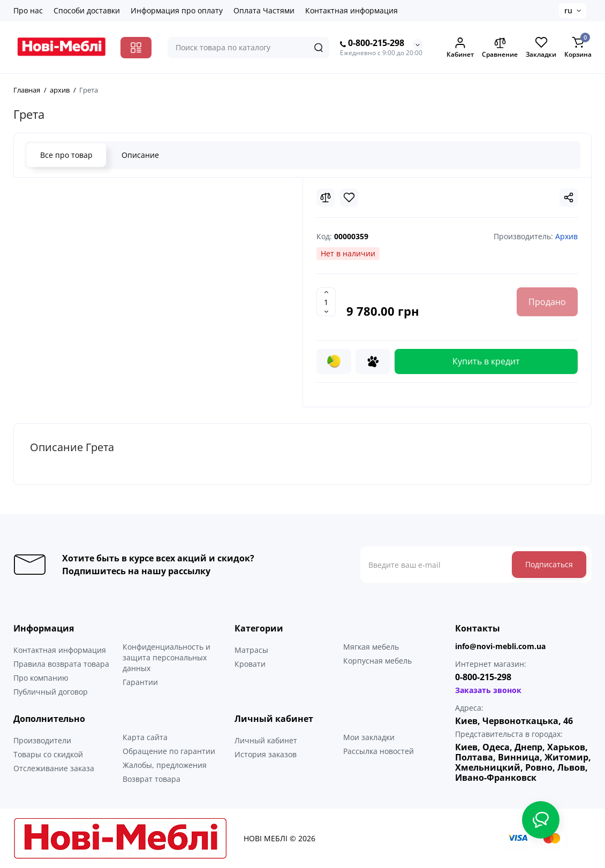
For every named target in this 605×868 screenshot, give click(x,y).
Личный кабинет (266, 740)
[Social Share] (569, 197)
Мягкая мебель (371, 647)
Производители (42, 740)
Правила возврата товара (61, 664)
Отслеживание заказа (54, 768)
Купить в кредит (486, 361)
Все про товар (66, 155)
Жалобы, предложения (165, 765)
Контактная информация (351, 10)
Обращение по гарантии (169, 751)
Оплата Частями (264, 10)
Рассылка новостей (379, 751)
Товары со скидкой (48, 754)
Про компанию (41, 678)
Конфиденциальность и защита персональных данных (167, 657)
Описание (140, 155)
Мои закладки (369, 737)
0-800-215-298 (372, 43)
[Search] (319, 48)
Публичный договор (51, 692)
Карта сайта (145, 737)
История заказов (266, 754)
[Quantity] (326, 302)
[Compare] (326, 197)
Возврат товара (152, 779)
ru (568, 10)
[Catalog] (136, 48)
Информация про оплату (177, 10)
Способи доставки (87, 10)
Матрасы (251, 650)
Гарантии (140, 682)
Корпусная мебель (377, 661)
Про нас (28, 10)
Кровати (250, 664)
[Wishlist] (349, 197)
